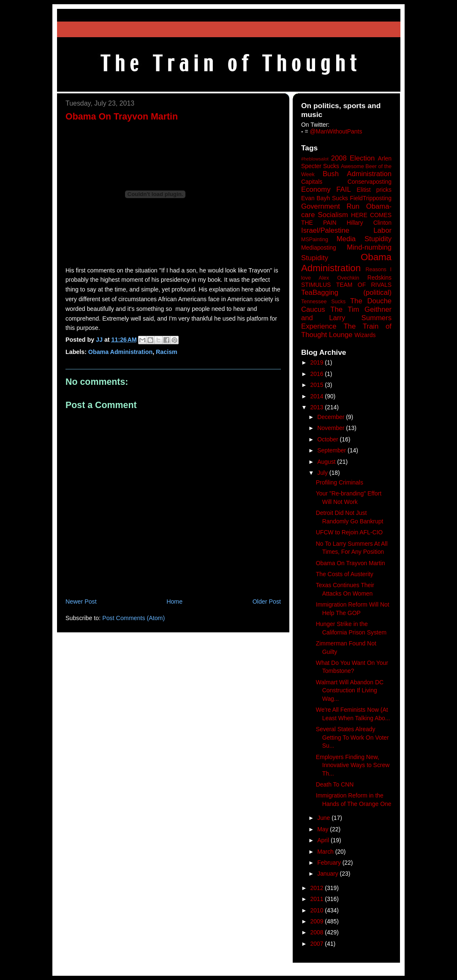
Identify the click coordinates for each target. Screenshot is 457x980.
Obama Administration (120, 352)
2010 (318, 910)
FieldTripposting (371, 198)
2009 (318, 921)
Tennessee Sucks (323, 302)
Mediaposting (319, 248)
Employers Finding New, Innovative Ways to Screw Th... (353, 765)
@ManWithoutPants (336, 131)
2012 (318, 888)
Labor (382, 230)
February (330, 863)
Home (174, 602)
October (328, 439)
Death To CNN (335, 784)
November (332, 428)
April (324, 840)
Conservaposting (370, 182)
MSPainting (315, 240)
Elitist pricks (374, 190)
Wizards (365, 335)
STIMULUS (316, 285)
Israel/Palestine (325, 230)
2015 (318, 385)
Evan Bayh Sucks (325, 198)
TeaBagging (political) (346, 293)
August (327, 462)
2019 (318, 362)
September (332, 450)
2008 (318, 932)
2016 (318, 374)
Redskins (379, 278)
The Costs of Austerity (345, 574)
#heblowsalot (315, 159)
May (324, 829)
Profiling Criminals (340, 482)
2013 (318, 407)
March (326, 852)
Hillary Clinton (369, 223)
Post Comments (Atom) (133, 618)
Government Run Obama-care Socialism (346, 211)
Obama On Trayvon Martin (351, 563)
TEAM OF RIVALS (364, 285)
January (328, 874)
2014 (318, 396)
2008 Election (353, 158)
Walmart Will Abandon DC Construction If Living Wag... (350, 690)
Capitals (312, 182)
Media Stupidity (364, 239)
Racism (167, 352)
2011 (318, 899)
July (323, 473)
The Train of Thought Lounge (346, 331)
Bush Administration (357, 174)
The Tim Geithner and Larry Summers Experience (346, 318)
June (324, 818)
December (332, 417)
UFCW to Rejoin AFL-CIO (349, 532)
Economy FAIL (326, 189)
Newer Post (81, 602)
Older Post (267, 602)
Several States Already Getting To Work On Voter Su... (352, 737)
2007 (318, 944)
